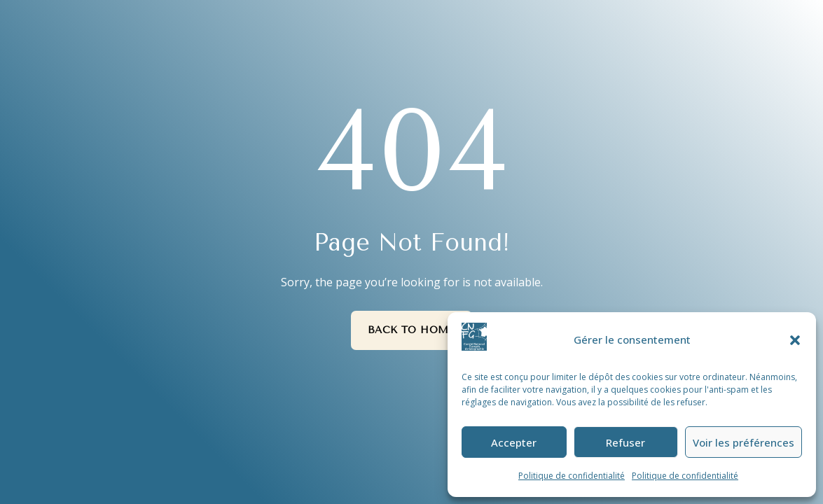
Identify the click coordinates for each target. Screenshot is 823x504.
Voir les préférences (744, 442)
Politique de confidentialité (572, 476)
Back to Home (412, 330)
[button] (795, 340)
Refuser (625, 442)
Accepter (514, 442)
